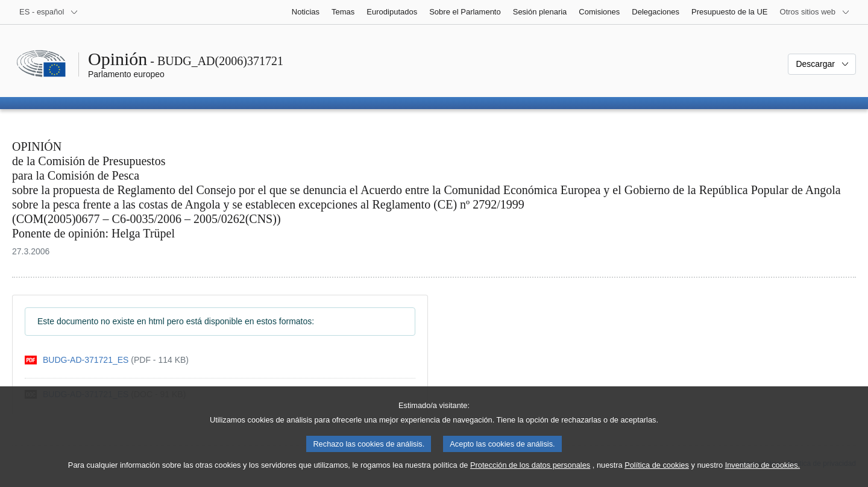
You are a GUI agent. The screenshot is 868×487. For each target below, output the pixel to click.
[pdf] (107, 360)
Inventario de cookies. (763, 475)
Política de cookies (657, 475)
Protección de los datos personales (530, 475)
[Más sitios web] (815, 12)
